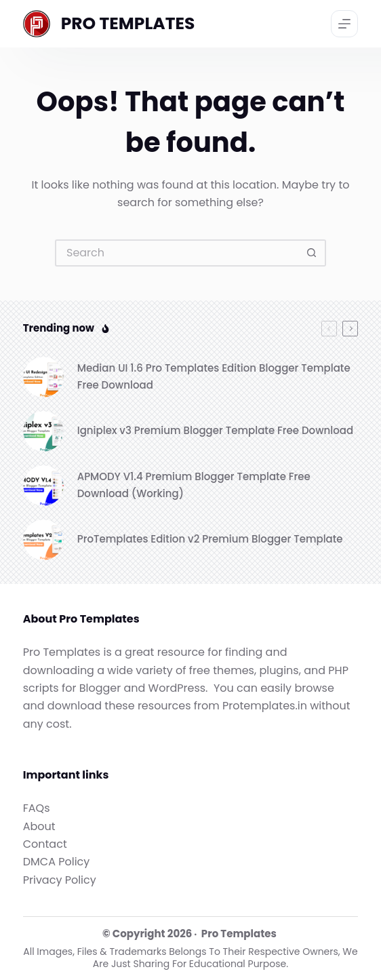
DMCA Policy (57, 862)
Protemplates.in (265, 706)
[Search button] (313, 253)
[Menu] (344, 24)
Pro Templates (239, 934)
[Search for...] (177, 253)
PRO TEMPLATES (128, 23)
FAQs (37, 808)
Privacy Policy (60, 880)
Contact (45, 844)
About (39, 826)
